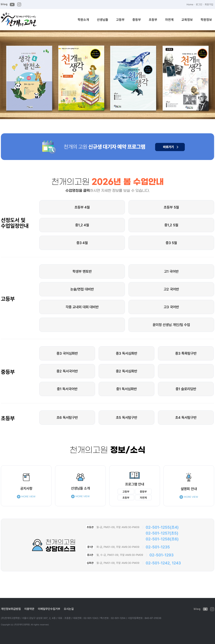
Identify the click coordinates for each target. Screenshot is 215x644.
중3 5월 (171, 243)
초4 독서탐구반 (186, 417)
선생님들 (103, 20)
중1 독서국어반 (67, 389)
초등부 (153, 20)
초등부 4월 (82, 207)
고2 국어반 (171, 289)
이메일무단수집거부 (49, 609)
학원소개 (83, 20)
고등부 (120, 20)
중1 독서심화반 (127, 389)
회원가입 (209, 4)
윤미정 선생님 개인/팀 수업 (171, 325)
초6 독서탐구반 (67, 417)
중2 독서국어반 (67, 371)
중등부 (137, 20)
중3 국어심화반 (67, 353)
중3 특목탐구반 (186, 353)
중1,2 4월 (82, 225)
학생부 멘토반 (82, 271)
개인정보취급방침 (11, 609)
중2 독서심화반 (127, 371)
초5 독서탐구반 (127, 417)
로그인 (199, 4)
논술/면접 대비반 (82, 289)
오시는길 (69, 609)
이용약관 (29, 609)
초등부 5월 (171, 207)
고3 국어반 (171, 307)
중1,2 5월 (171, 225)
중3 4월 (82, 243)
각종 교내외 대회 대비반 (82, 307)
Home (190, 4)
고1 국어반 (171, 271)
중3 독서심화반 (127, 353)
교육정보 (187, 20)
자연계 (169, 20)
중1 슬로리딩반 (186, 389)
